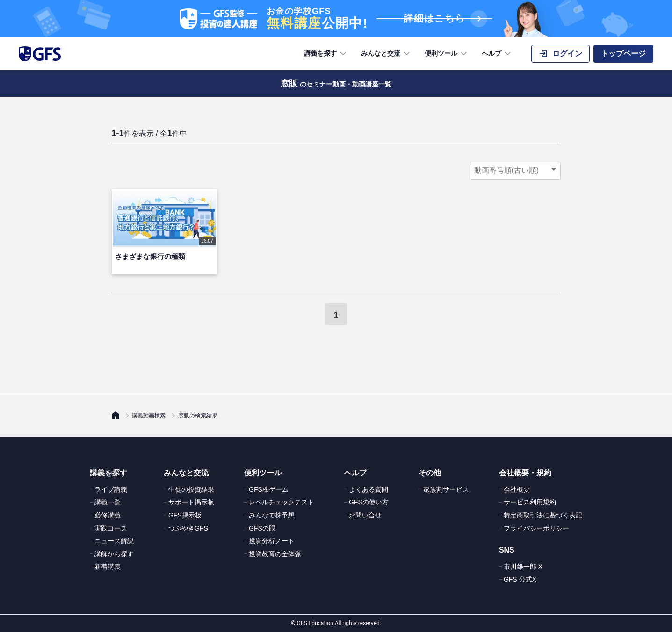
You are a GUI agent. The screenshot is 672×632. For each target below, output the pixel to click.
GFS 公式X (520, 579)
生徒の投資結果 (191, 489)
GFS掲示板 (185, 515)
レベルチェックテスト (282, 502)
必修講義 (108, 515)
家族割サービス (446, 489)
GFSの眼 (262, 528)
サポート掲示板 (191, 502)
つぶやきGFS (188, 528)
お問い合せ (365, 515)
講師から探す (114, 554)
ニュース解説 (114, 541)
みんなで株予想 (272, 515)
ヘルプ (497, 54)
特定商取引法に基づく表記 (543, 515)
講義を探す (326, 54)
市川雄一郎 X (523, 567)
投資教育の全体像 (275, 554)
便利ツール (447, 54)
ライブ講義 (111, 489)
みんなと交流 (386, 54)
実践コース (111, 528)
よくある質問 (369, 489)
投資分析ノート (272, 541)
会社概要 (517, 489)
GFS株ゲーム (269, 489)
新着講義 (108, 567)
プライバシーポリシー (536, 528)
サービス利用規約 (530, 502)
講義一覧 (108, 502)
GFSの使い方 (369, 502)
